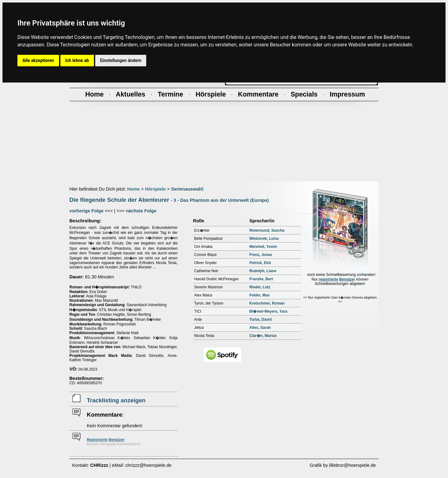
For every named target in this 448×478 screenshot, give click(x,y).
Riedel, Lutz (260, 287)
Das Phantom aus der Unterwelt (215, 200)
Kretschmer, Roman (267, 303)
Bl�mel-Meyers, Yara (268, 311)
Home (134, 189)
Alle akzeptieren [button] (38, 60)
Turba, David (260, 319)
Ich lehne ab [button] (77, 60)
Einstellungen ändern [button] (121, 60)
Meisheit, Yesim (263, 247)
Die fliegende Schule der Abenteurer (119, 200)
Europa (260, 200)
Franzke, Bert (261, 279)
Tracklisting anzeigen (116, 400)
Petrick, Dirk (260, 263)
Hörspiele (155, 189)
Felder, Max (259, 295)
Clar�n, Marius (263, 336)
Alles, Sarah (260, 328)
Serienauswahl (187, 189)
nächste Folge (141, 211)
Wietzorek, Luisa (264, 239)
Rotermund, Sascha (267, 230)
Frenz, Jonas (261, 255)
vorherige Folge (86, 211)
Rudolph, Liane (263, 271)
